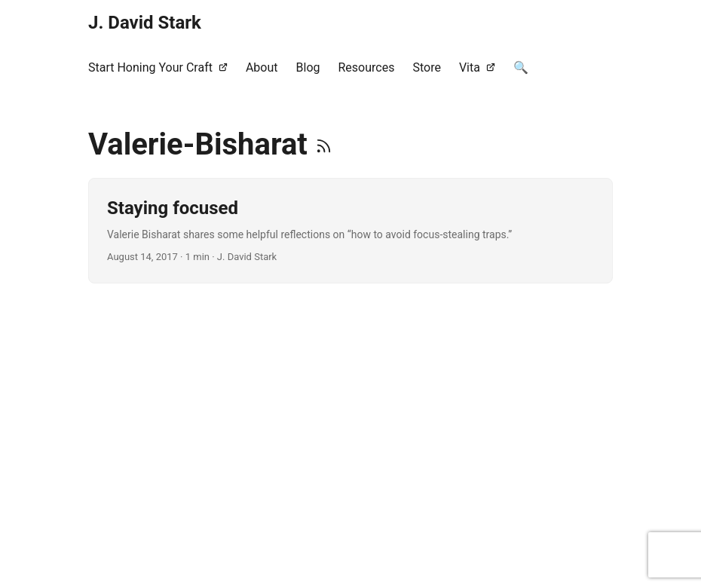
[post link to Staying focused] (350, 231)
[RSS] (324, 144)
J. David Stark (145, 23)
